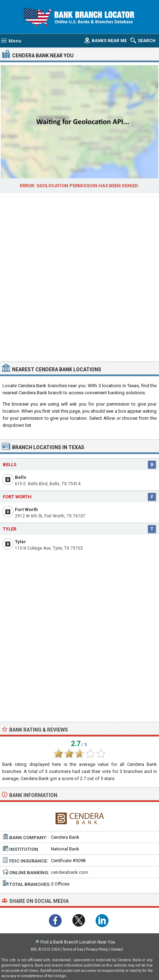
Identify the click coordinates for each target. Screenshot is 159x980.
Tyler (21, 542)
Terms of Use (73, 949)
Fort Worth (26, 509)
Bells (21, 477)
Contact (117, 949)
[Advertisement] (79, 278)
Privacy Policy (97, 949)
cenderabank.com (70, 872)
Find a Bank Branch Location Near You (78, 942)
